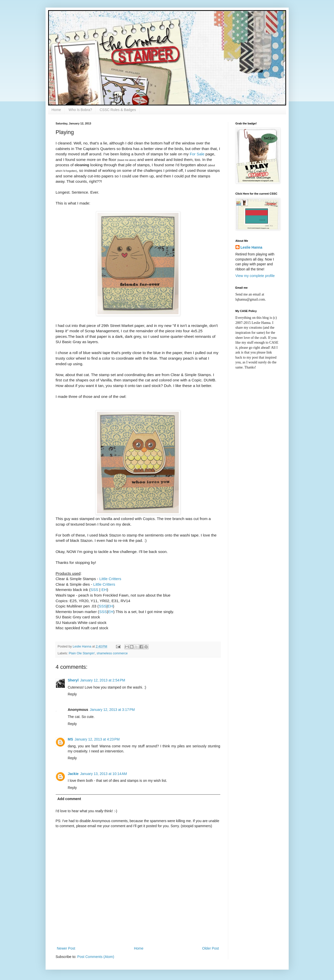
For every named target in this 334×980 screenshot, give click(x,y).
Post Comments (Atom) (96, 957)
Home (56, 110)
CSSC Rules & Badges (118, 110)
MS (71, 739)
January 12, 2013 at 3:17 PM (112, 710)
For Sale (197, 154)
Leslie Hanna (251, 247)
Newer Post (66, 948)
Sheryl (73, 680)
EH (104, 590)
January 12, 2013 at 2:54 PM (103, 680)
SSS (94, 590)
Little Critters (110, 579)
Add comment (69, 799)
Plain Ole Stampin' (82, 653)
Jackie (73, 774)
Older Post (210, 948)
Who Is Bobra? (80, 110)
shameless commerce (112, 653)
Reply (72, 694)
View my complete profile (255, 276)
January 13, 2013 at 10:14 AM (103, 774)
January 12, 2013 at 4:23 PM (97, 739)
